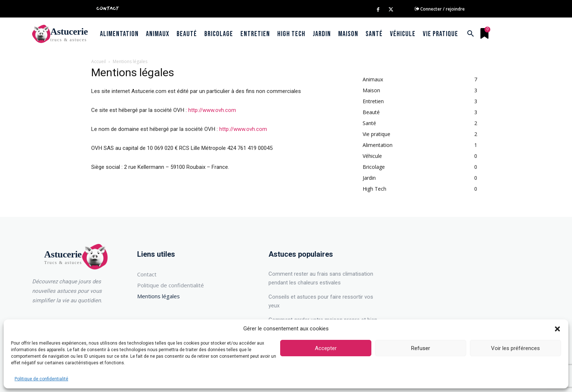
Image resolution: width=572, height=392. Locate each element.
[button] (557, 329)
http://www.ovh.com (212, 110)
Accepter (326, 348)
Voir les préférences (515, 348)
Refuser (421, 348)
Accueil (98, 61)
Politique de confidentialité (41, 379)
